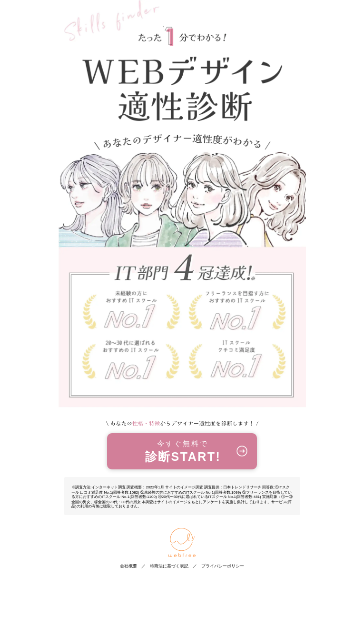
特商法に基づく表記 (169, 566)
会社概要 (128, 566)
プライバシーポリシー (223, 566)
